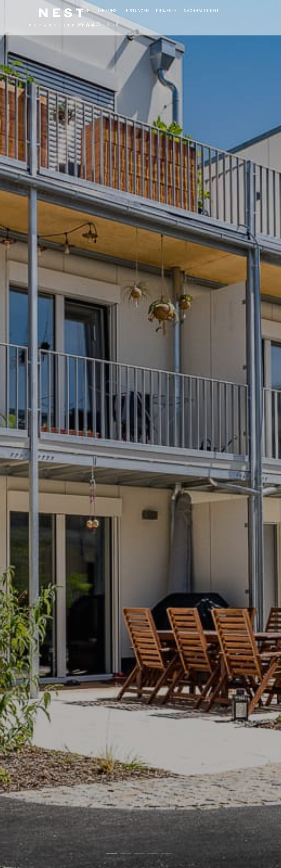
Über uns (107, 11)
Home (83, 11)
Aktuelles (89, 25)
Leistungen (136, 11)
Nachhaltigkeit (201, 11)
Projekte (166, 11)
